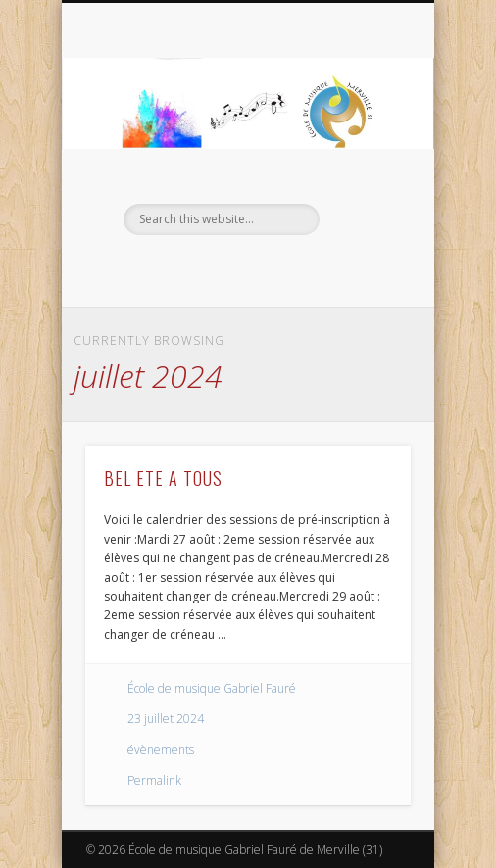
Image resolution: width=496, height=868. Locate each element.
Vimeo (266, 268)
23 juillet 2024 (166, 719)
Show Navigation (363, 175)
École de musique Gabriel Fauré (212, 688)
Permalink (154, 780)
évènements (161, 750)
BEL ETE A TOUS (163, 478)
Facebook (225, 268)
